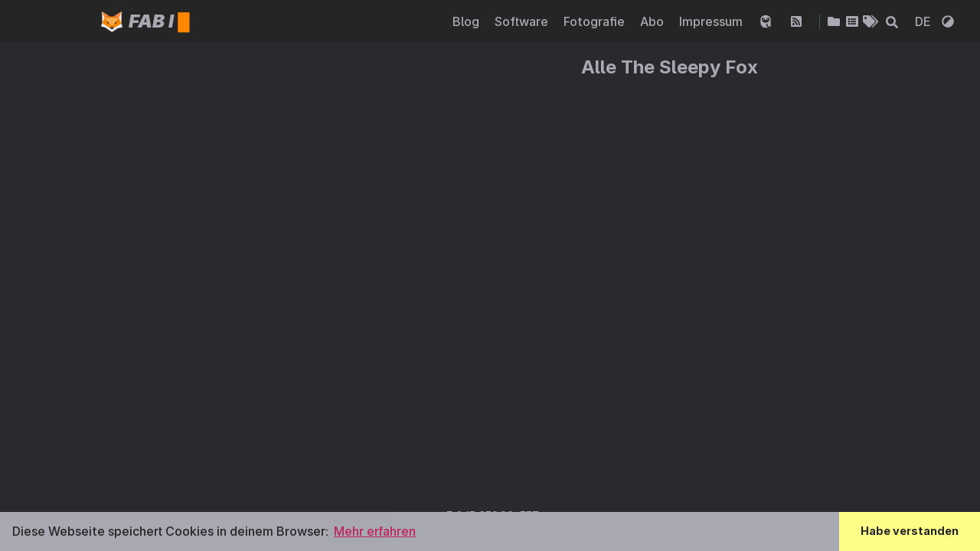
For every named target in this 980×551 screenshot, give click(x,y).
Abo (653, 21)
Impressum (712, 21)
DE (924, 21)
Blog (467, 21)
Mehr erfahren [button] (375, 531)
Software (523, 21)
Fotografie (596, 21)
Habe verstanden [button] (910, 531)
